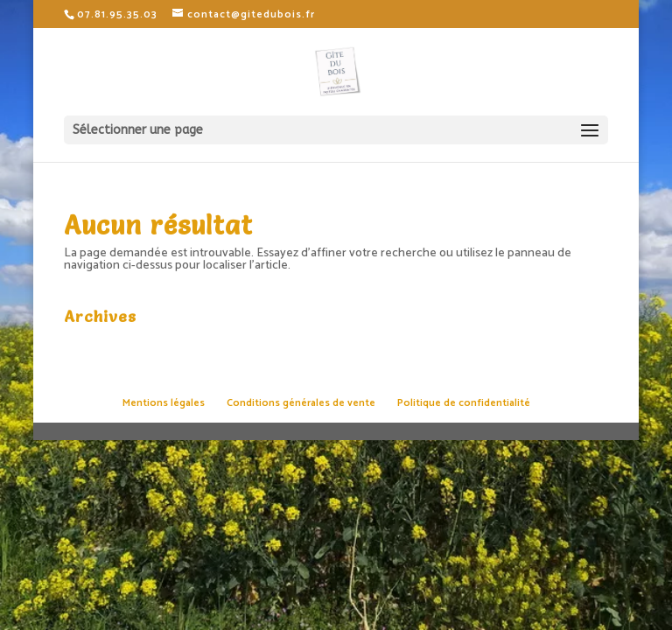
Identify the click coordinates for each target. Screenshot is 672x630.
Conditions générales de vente (301, 403)
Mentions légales (164, 403)
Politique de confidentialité (464, 403)
